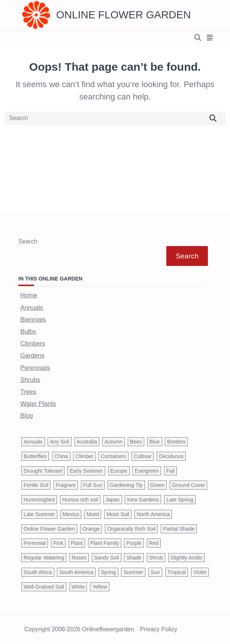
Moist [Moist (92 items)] (93, 514)
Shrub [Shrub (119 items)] (156, 558)
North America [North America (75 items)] (153, 514)
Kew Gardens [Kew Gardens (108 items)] (143, 500)
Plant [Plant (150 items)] (77, 543)
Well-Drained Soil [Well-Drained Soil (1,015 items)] (44, 587)
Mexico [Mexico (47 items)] (71, 514)
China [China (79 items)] (61, 456)
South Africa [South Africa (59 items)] (38, 572)
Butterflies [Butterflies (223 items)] (35, 456)
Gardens (32, 355)
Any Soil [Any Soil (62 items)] (59, 442)
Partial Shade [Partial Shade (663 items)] (179, 529)
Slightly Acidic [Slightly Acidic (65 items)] (187, 558)
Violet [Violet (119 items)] (200, 572)
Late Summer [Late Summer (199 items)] (39, 514)
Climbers (33, 344)
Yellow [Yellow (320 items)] (100, 587)
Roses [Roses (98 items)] (79, 558)
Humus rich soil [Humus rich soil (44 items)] (80, 500)
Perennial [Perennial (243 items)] (35, 543)
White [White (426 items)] (78, 587)
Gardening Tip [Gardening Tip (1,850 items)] (126, 485)
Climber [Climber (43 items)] (84, 456)
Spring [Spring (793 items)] (108, 572)
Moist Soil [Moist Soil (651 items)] (118, 514)
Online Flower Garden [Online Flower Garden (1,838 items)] (49, 529)
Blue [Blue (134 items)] (155, 442)
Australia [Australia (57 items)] (87, 442)
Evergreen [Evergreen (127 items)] (147, 471)
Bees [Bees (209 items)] (136, 442)
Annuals (32, 308)
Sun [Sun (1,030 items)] (155, 572)
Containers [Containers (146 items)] (114, 456)
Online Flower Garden (123, 15)
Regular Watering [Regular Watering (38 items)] (44, 558)
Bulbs (28, 332)
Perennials (35, 368)
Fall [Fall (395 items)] (171, 471)
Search (28, 241)
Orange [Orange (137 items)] (91, 529)
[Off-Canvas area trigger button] (210, 38)
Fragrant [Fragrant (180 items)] (66, 485)
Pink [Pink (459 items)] (58, 543)
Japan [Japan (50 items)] (113, 500)
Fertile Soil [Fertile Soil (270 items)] (36, 485)
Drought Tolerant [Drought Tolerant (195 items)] (43, 471)
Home (29, 295)
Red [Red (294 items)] (154, 543)
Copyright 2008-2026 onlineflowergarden (79, 629)
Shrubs (30, 380)
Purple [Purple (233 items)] (134, 543)
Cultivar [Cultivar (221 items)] (143, 456)
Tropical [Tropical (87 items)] (177, 572)
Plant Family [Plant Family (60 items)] (105, 543)
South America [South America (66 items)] (76, 572)
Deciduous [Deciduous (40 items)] (171, 456)
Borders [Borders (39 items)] (176, 442)
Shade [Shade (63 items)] (134, 558)
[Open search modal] (198, 38)
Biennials (33, 320)
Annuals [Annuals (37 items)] (33, 442)
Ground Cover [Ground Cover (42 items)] (188, 485)
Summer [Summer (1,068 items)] (133, 572)
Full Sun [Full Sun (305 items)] (93, 485)
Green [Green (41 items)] (158, 485)
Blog (27, 416)
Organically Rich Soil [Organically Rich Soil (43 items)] (131, 529)
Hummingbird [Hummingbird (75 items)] (39, 500)
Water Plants (38, 404)
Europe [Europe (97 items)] (119, 471)
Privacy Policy (159, 629)
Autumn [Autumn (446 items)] (114, 442)
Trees (28, 392)
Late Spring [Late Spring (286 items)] (180, 500)
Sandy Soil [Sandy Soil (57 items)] (107, 558)
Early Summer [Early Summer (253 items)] (86, 471)
